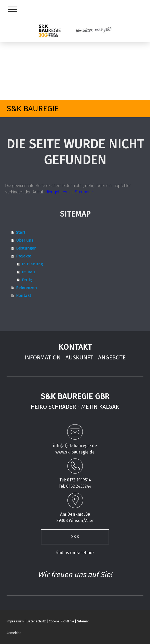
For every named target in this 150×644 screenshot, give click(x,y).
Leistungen (26, 248)
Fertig (27, 280)
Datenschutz (36, 621)
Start (21, 232)
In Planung (32, 264)
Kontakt (24, 296)
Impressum (15, 621)
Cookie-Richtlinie (61, 621)
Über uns (25, 240)
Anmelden (14, 633)
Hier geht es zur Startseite (69, 192)
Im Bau (28, 272)
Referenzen (26, 288)
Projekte (24, 256)
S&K (75, 537)
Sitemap (83, 621)
